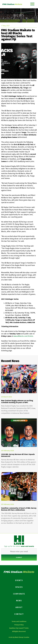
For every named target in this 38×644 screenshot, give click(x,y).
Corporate (19, 594)
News (19, 601)
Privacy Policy (19, 625)
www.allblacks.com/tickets (23, 336)
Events (19, 580)
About (19, 607)
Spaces (19, 587)
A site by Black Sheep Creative (19, 637)
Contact (19, 614)
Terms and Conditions (19, 622)
